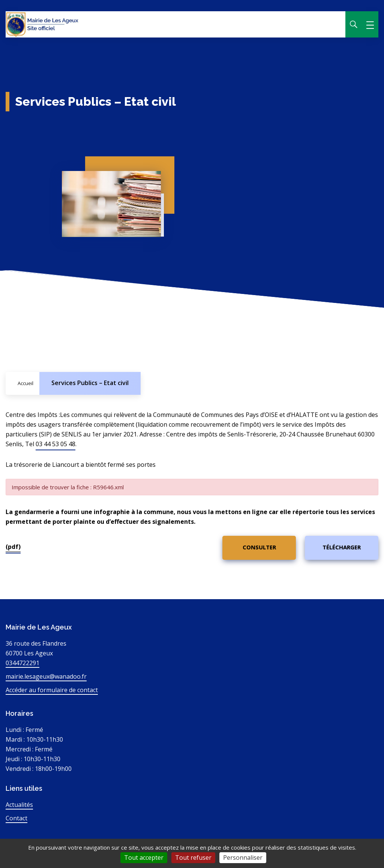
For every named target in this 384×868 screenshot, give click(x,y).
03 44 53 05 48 (55, 444)
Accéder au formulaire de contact (52, 690)
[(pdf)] (259, 548)
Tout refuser (193, 858)
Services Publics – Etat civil (90, 383)
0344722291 (22, 663)
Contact (16, 818)
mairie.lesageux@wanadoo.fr (46, 676)
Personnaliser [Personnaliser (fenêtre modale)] (243, 858)
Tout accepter (144, 858)
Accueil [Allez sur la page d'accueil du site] (25, 383)
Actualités (19, 805)
